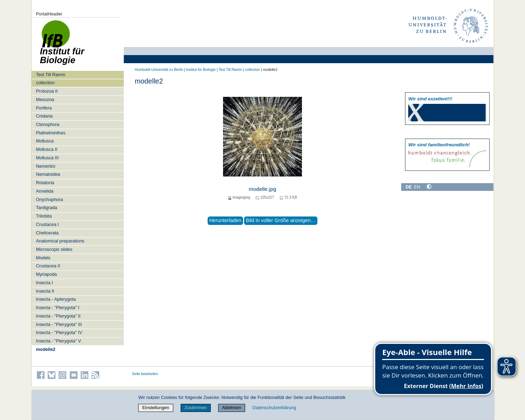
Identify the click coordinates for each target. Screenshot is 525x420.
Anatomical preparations (60, 241)
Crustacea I (47, 224)
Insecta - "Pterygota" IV (59, 332)
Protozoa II (47, 91)
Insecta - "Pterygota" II (58, 316)
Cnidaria (44, 116)
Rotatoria (45, 183)
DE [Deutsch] (409, 187)
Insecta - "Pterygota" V (58, 341)
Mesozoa (45, 99)
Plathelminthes (51, 133)
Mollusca (45, 141)
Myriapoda (46, 274)
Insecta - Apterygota (56, 299)
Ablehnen (231, 408)
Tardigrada (46, 208)
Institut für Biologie (201, 70)
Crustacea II (48, 266)
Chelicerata (47, 233)
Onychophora (49, 199)
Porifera (44, 108)
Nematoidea (48, 174)
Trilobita (44, 216)
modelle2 (45, 349)
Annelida (45, 191)
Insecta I (44, 283)
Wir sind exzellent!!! (430, 99)
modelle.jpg (262, 189)
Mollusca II (46, 149)
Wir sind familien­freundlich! (439, 145)
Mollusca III (47, 158)
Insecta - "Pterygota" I (58, 308)
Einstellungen (156, 408)
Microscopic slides (54, 249)
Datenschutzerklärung (274, 408)
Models (43, 258)
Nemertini (45, 166)
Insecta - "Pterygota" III (59, 324)
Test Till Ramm (51, 75)
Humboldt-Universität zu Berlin (159, 70)
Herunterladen (225, 220)
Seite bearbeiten (145, 374)
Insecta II (45, 291)
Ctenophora (48, 124)
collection (45, 83)
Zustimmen (196, 408)
